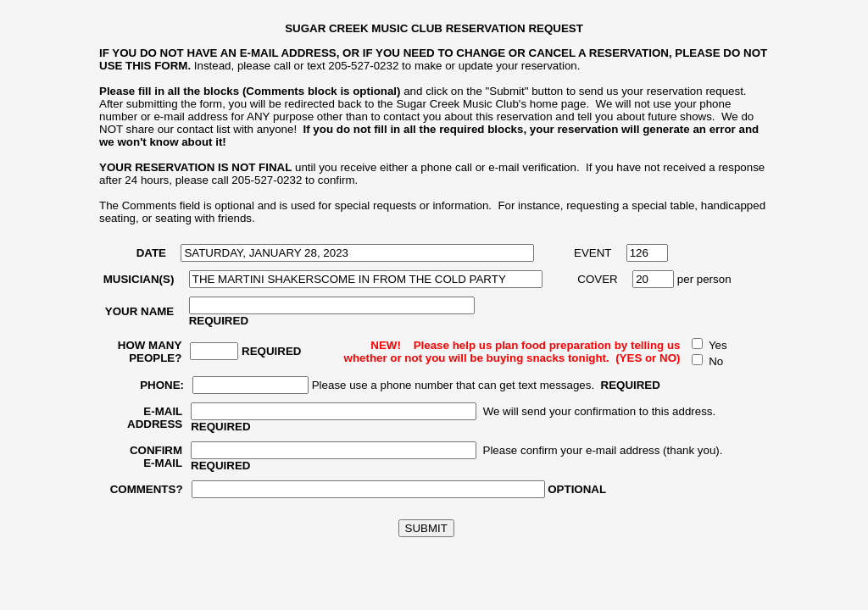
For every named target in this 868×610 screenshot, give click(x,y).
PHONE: (162, 385)
